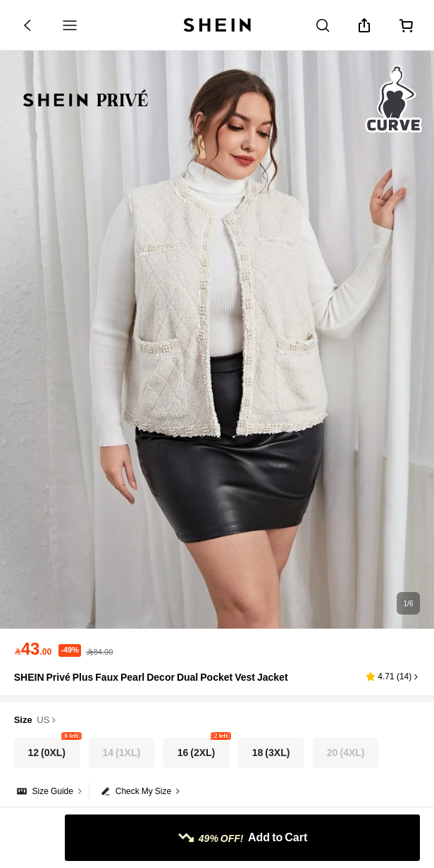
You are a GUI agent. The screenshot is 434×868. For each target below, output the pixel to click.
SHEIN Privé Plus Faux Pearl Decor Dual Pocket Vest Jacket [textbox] (151, 677)
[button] (393, 677)
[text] (33, 649)
